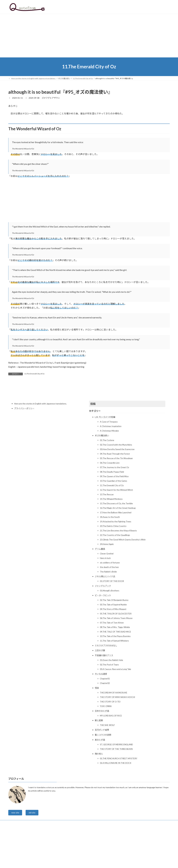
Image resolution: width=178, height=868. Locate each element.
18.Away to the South (110, 550)
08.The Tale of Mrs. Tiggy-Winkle (115, 660)
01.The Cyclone (107, 473)
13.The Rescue (107, 527)
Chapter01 (105, 711)
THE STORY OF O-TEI (110, 734)
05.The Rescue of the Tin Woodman (116, 491)
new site (16, 846)
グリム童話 (100, 582)
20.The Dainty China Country (113, 559)
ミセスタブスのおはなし (106, 678)
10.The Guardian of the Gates (114, 514)
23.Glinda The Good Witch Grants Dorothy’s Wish (123, 572)
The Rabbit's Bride (108, 604)
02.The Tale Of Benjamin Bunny (114, 633)
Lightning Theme (88, 863)
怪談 (97, 721)
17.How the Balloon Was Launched (116, 545)
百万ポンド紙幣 (102, 763)
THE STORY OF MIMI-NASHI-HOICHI (118, 730)
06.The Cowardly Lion (110, 496)
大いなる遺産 (101, 707)
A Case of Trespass (109, 455)
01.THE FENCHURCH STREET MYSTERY (119, 791)
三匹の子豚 (100, 683)
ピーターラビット (103, 628)
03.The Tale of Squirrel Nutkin (113, 637)
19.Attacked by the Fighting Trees (116, 554)
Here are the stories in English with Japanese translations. (40, 436)
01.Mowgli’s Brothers (110, 623)
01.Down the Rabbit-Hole (111, 693)
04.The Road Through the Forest (115, 487)
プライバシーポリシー (24, 441)
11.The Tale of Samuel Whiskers (114, 674)
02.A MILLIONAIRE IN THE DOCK (116, 796)
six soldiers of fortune (110, 595)
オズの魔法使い (102, 468)
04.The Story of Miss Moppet (113, 642)
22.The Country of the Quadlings (115, 568)
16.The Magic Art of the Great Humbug (118, 541)
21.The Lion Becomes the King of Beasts (118, 563)
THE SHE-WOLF (107, 758)
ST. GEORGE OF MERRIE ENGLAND (116, 777)
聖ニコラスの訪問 (103, 768)
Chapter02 (105, 716)
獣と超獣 (99, 753)
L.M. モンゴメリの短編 (105, 450)
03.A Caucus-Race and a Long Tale (115, 702)
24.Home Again (107, 577)
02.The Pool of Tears (109, 697)
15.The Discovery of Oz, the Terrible (116, 536)
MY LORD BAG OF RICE (111, 748)
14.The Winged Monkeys (111, 532)
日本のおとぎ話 (102, 744)
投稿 (93, 437)
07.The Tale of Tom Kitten (112, 655)
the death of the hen (109, 600)
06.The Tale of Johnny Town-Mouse (116, 651)
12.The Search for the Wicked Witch (116, 523)
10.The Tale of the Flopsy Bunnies (115, 669)
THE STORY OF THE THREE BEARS (116, 782)
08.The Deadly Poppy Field (112, 505)
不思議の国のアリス (104, 688)
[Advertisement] (89, 36)
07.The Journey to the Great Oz (114, 500)
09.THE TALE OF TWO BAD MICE (115, 665)
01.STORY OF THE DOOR (112, 614)
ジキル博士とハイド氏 (105, 609)
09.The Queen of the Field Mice (114, 509)
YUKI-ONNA (106, 739)
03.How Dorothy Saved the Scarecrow (117, 482)
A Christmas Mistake (109, 464)
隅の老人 (99, 787)
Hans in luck (105, 591)
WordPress (73, 863)
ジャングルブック (103, 619)
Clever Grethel (107, 586)
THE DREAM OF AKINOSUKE (114, 725)
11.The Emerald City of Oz (34, 374)
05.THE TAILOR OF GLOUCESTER (116, 646)
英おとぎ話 (100, 773)
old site (34, 846)
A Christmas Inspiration (111, 459)
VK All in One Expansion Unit (108, 863)
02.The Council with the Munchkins (116, 478)
